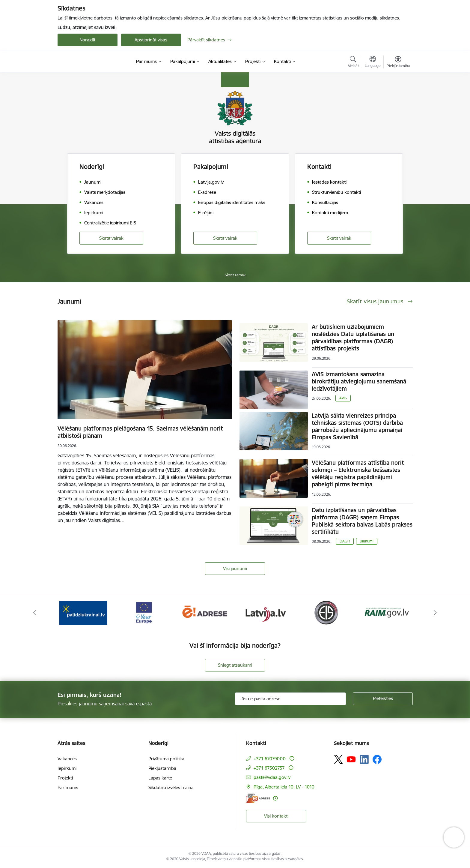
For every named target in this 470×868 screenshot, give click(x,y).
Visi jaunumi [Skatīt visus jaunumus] (235, 568)
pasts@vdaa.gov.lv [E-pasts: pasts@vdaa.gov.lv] (272, 777)
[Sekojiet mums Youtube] (351, 759)
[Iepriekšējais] (35, 613)
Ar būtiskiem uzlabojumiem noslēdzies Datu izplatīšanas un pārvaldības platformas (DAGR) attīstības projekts (353, 338)
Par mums (68, 787)
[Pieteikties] (383, 699)
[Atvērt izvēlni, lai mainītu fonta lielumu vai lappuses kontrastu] (398, 63)
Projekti (65, 778)
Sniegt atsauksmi (235, 665)
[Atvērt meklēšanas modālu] (353, 63)
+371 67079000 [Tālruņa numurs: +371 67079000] (270, 759)
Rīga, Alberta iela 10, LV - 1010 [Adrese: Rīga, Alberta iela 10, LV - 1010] (284, 787)
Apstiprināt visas (151, 40)
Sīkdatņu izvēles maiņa (171, 787)
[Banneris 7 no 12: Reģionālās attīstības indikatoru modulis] (387, 612)
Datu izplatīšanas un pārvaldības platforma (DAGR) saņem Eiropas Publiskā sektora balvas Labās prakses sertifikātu (362, 521)
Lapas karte (160, 778)
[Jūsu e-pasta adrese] (290, 699)
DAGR (345, 541)
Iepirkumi (67, 768)
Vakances (67, 759)
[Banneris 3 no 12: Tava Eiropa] (144, 612)
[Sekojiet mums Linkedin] (364, 759)
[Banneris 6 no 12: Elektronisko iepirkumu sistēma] (326, 612)
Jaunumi (367, 541)
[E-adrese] (258, 798)
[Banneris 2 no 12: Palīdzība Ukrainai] (83, 612)
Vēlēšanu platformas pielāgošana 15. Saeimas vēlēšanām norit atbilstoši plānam (140, 432)
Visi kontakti (276, 816)
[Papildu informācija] (292, 758)
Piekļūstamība (162, 768)
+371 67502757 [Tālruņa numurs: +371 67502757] (269, 768)
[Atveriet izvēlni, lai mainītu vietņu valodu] (373, 62)
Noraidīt (87, 40)
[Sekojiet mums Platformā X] (338, 759)
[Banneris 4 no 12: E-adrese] (205, 612)
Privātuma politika (166, 759)
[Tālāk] (436, 613)
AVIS (343, 398)
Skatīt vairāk (111, 238)
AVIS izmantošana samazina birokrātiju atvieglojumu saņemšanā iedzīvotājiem (359, 381)
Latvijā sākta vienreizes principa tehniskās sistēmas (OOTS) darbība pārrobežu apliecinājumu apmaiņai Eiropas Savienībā (357, 426)
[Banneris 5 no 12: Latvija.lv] (265, 612)
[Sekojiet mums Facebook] (377, 759)
